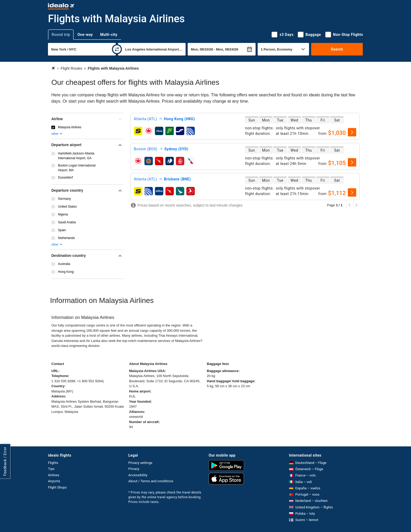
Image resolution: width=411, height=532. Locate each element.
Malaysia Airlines (70, 127)
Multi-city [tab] (109, 35)
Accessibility (138, 475)
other (57, 134)
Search (337, 49)
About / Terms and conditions (151, 481)
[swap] (117, 49)
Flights (53, 463)
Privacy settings (140, 463)
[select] (352, 132)
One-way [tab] (85, 35)
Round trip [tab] (61, 35)
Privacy (134, 469)
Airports (54, 481)
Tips (51, 469)
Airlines (54, 475)
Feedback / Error (5, 461)
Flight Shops (57, 487)
